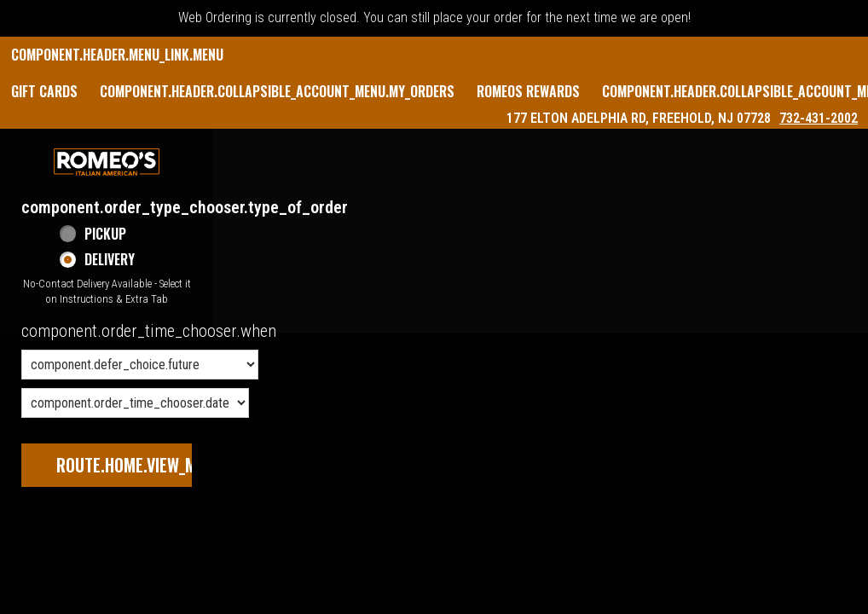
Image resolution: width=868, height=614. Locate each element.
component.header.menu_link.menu (117, 55)
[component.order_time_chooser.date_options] (135, 403)
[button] (107, 162)
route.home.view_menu (140, 465)
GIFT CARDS (44, 91)
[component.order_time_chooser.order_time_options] (140, 365)
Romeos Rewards (528, 91)
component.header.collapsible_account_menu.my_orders (277, 91)
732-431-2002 (819, 118)
